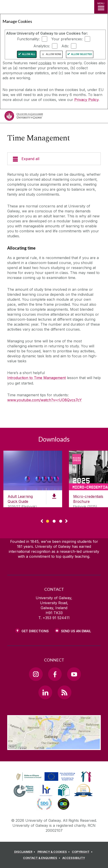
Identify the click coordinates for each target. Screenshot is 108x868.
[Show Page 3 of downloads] (61, 521)
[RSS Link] (64, 692)
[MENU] (101, 7)
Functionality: (28, 39)
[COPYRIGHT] (83, 852)
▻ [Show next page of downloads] (66, 521)
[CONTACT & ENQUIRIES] (42, 858)
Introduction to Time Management (36, 378)
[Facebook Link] (55, 674)
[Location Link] (54, 747)
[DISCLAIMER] (25, 852)
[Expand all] (54, 159)
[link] (45, 777)
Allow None (54, 54)
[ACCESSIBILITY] (74, 858)
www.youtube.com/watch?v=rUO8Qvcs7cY (45, 400)
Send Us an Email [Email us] (76, 631)
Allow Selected (81, 54)
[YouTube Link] (74, 674)
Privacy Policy (86, 100)
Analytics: (42, 46)
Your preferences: (67, 39)
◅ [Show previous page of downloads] (42, 521)
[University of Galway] (24, 117)
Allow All (29, 54)
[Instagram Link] (36, 674)
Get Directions (35, 631)
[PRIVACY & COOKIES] (54, 852)
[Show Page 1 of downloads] (48, 521)
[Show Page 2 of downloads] (54, 521)
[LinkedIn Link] (45, 692)
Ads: (65, 46)
